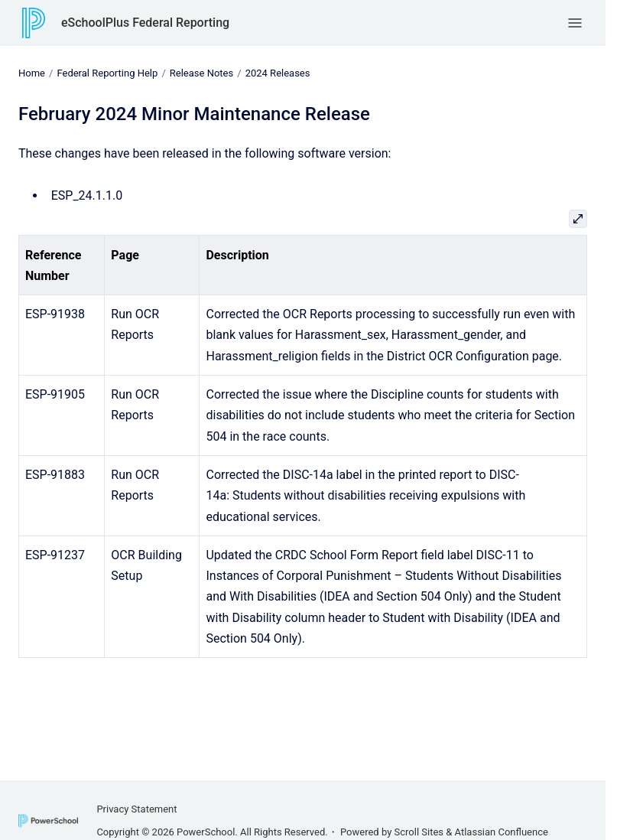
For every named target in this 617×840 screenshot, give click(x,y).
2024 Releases (278, 73)
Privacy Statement (136, 809)
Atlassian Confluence (502, 832)
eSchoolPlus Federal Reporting (145, 23)
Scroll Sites (419, 832)
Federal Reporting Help (107, 73)
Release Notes (201, 73)
